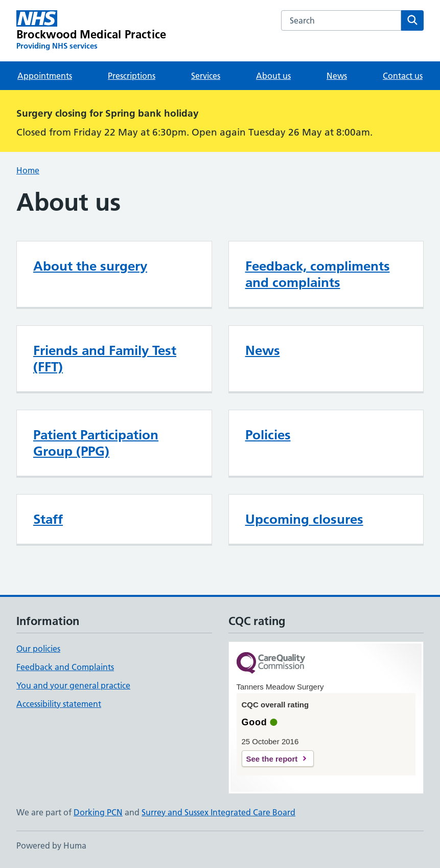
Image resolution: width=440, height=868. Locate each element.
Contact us (403, 76)
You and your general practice (73, 685)
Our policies (38, 649)
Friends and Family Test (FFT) (105, 359)
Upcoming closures (304, 519)
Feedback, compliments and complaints (318, 274)
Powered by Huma (51, 845)
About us (273, 76)
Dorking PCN (98, 812)
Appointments (45, 76)
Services (206, 76)
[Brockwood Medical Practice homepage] (91, 31)
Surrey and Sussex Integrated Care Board (218, 812)
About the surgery (90, 266)
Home (28, 170)
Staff (48, 519)
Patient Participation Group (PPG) (96, 443)
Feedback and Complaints (65, 667)
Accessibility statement (59, 704)
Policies (268, 435)
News (337, 76)
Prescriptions (132, 76)
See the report (272, 759)
